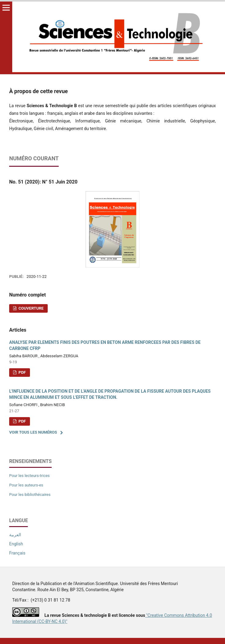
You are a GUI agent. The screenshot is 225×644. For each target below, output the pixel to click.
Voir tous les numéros (33, 432)
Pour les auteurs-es (26, 485)
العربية (15, 535)
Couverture (30, 308)
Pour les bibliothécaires (30, 495)
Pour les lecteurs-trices (30, 476)
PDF (22, 372)
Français (17, 553)
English (16, 544)
